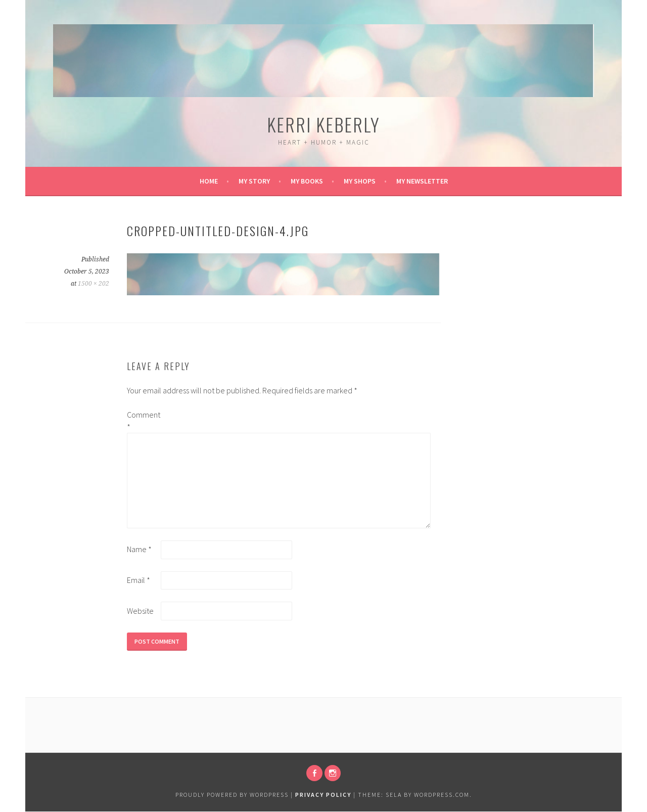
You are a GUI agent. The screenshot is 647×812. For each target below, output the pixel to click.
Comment (143, 421)
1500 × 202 (94, 284)
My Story (254, 181)
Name (139, 549)
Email (138, 580)
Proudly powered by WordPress (232, 795)
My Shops (360, 181)
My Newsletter (422, 181)
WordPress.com (442, 795)
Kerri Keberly (323, 124)
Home (209, 181)
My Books (307, 181)
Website (140, 611)
